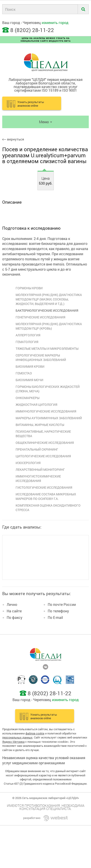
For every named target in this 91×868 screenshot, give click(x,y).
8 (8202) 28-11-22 (32, 30)
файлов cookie (35, 733)
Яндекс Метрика (13, 742)
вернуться (13, 139)
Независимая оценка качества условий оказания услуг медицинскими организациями (44, 760)
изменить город (55, 23)
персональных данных (17, 737)
